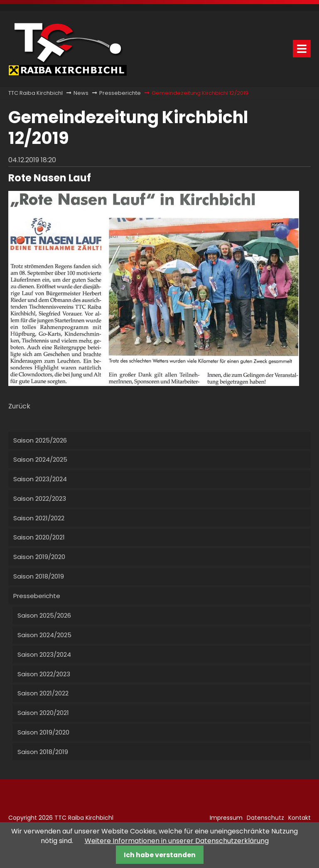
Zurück (19, 406)
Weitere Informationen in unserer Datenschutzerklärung (177, 841)
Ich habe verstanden (160, 855)
